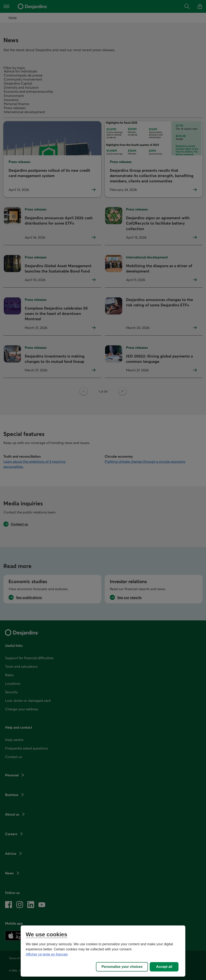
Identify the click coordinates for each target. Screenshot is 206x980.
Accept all (164, 967)
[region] (103, 951)
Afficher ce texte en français (47, 954)
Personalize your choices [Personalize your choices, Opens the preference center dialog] (122, 967)
